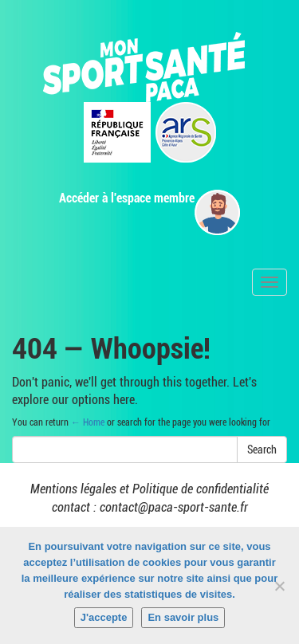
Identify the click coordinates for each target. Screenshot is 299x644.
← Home (88, 422)
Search (262, 450)
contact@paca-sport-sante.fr (174, 507)
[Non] (279, 586)
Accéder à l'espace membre (127, 198)
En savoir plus (183, 617)
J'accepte (104, 617)
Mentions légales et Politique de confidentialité (149, 489)
